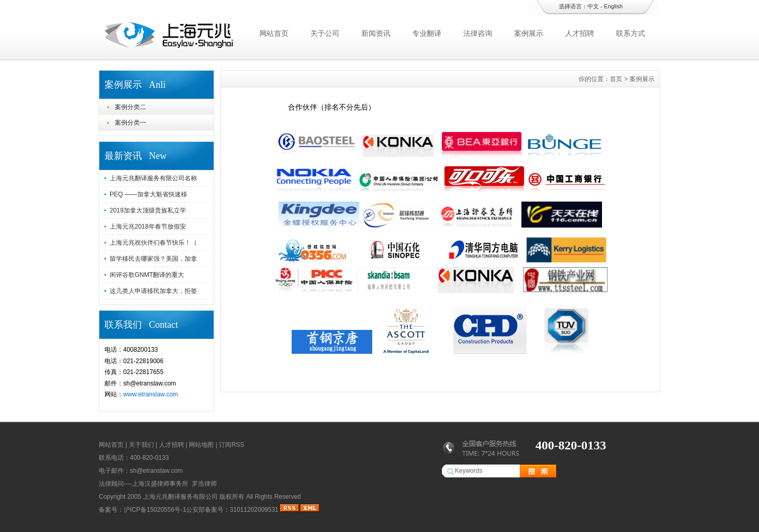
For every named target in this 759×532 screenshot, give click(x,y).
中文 (593, 6)
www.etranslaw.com (151, 394)
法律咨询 (478, 33)
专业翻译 (427, 33)
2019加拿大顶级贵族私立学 (148, 210)
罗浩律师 (204, 484)
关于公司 (325, 33)
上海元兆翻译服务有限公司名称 (153, 178)
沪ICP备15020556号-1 (155, 510)
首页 (616, 79)
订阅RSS (232, 445)
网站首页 (274, 33)
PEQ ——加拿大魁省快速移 (148, 194)
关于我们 (141, 445)
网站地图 (201, 445)
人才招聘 (580, 33)
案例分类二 (130, 107)
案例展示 (529, 33)
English (613, 6)
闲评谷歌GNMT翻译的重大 (147, 275)
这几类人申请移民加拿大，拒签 (153, 291)
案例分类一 (130, 123)
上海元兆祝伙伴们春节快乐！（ (153, 243)
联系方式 (631, 33)
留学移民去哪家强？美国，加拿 (153, 259)
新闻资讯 (376, 33)
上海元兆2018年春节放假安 (148, 227)
